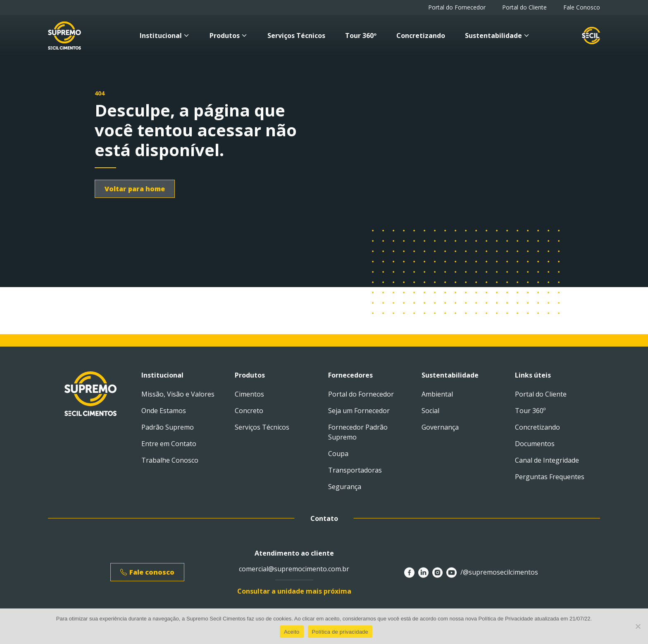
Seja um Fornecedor (359, 411)
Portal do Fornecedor (457, 7)
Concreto (249, 411)
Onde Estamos (164, 411)
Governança (440, 427)
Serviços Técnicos (296, 36)
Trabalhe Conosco (170, 460)
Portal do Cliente (524, 7)
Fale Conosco (582, 7)
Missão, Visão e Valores (178, 394)
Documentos (535, 444)
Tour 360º (361, 36)
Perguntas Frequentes (550, 477)
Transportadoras (355, 470)
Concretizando (421, 36)
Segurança (345, 487)
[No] (638, 626)
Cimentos (249, 394)
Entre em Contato (169, 444)
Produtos (229, 36)
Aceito (292, 632)
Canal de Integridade (547, 460)
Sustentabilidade (497, 36)
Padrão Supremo (168, 427)
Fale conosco (147, 572)
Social (430, 411)
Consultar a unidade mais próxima (294, 591)
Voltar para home (135, 189)
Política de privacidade (340, 632)
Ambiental (437, 394)
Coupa (338, 454)
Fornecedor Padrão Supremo (358, 432)
